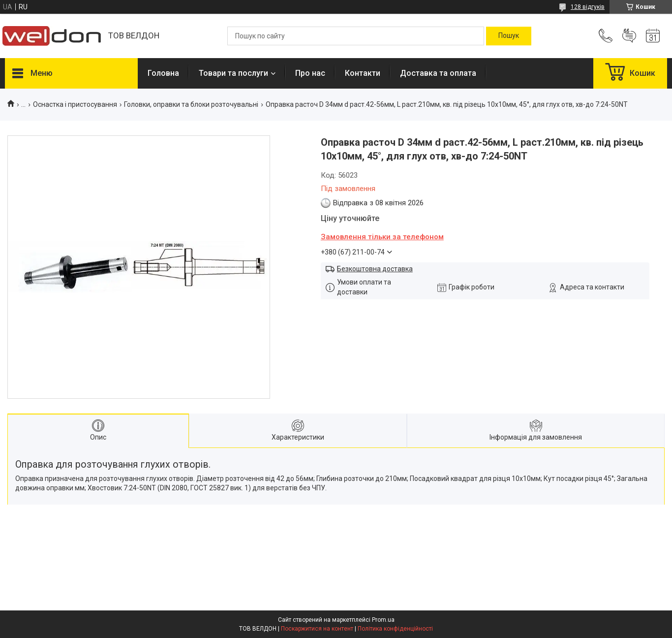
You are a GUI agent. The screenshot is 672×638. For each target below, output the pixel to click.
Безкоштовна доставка (375, 269)
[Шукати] (509, 36)
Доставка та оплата (438, 73)
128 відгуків (588, 7)
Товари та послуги (233, 73)
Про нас (310, 73)
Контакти (363, 73)
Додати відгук (629, 36)
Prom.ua (383, 620)
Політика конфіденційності (395, 629)
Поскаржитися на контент (317, 629)
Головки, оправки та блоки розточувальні (191, 104)
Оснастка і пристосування (75, 104)
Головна (163, 73)
